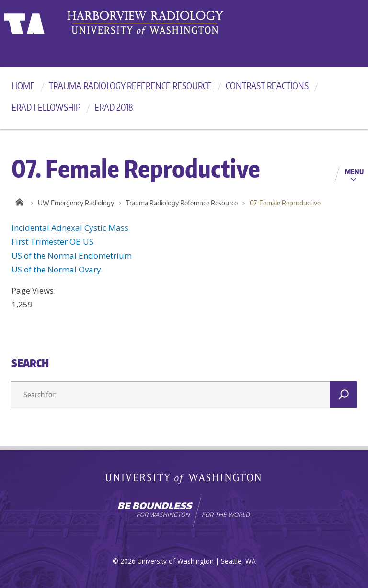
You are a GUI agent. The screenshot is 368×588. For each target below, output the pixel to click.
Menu (354, 171)
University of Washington (43, 22)
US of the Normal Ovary (56, 269)
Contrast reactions (267, 85)
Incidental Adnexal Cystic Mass (70, 228)
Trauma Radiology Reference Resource (130, 85)
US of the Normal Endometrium (72, 255)
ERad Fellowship (46, 107)
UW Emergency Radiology (76, 203)
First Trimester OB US (52, 242)
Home (23, 85)
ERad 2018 (114, 107)
